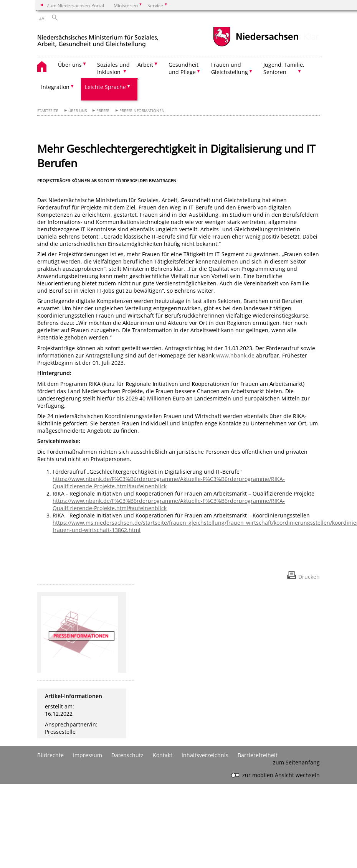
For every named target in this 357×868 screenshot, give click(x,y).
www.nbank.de (235, 355)
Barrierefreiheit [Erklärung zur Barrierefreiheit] (258, 755)
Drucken (309, 577)
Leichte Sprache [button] (105, 87)
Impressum (88, 755)
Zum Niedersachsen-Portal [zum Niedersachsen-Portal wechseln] (75, 5)
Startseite (48, 111)
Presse (103, 111)
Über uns (78, 111)
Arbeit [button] (145, 65)
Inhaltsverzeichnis (205, 755)
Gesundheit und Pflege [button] (183, 68)
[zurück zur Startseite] (98, 38)
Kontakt (163, 755)
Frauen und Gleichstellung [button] (230, 68)
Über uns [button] (70, 65)
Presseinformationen (142, 111)
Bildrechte (50, 755)
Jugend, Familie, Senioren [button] (284, 68)
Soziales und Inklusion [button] (113, 68)
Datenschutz (127, 755)
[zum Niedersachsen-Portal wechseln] (256, 45)
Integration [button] (55, 87)
